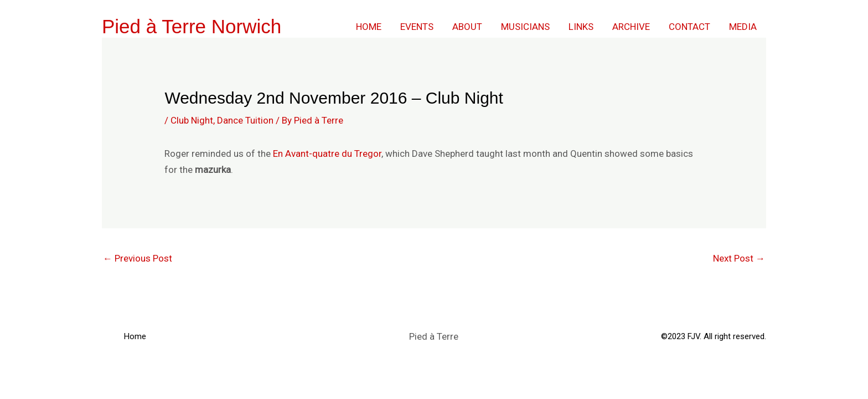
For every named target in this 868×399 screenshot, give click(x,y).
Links (581, 27)
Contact (689, 27)
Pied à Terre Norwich (192, 26)
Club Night (192, 120)
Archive (631, 27)
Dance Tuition (245, 120)
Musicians (525, 27)
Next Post (739, 258)
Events (417, 27)
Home (369, 27)
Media (743, 27)
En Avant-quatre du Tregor (327, 154)
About (467, 27)
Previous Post (138, 258)
